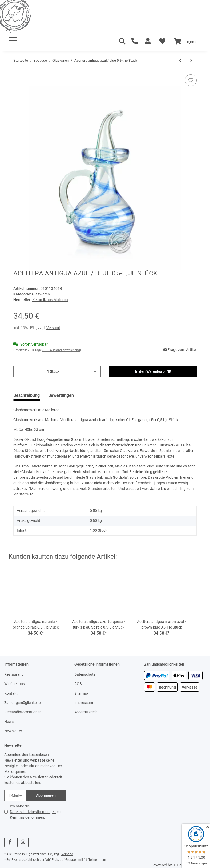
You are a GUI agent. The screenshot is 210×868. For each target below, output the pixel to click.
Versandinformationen (23, 712)
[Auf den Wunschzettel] (191, 80)
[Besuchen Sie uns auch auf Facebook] (10, 842)
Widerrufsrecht (87, 712)
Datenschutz (85, 674)
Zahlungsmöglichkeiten (23, 703)
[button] (148, 41)
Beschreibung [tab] (27, 395)
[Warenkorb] (186, 41)
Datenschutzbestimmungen (33, 812)
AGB (78, 684)
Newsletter (13, 731)
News (9, 722)
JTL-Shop (181, 865)
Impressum (84, 703)
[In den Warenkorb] (18, 71)
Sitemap (81, 693)
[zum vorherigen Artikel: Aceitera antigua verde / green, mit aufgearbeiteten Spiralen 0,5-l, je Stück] (180, 61)
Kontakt (11, 693)
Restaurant (14, 674)
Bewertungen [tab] (61, 395)
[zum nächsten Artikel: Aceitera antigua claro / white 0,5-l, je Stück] (191, 61)
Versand (53, 328)
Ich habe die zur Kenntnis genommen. (36, 812)
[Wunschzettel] (162, 41)
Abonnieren (46, 795)
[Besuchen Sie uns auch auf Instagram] (23, 842)
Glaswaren (41, 294)
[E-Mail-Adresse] (15, 796)
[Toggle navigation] (13, 40)
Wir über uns (15, 684)
